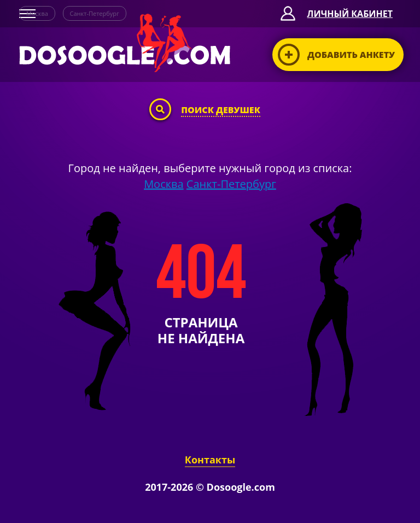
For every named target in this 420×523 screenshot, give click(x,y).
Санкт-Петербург (95, 13)
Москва (37, 13)
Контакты (210, 460)
